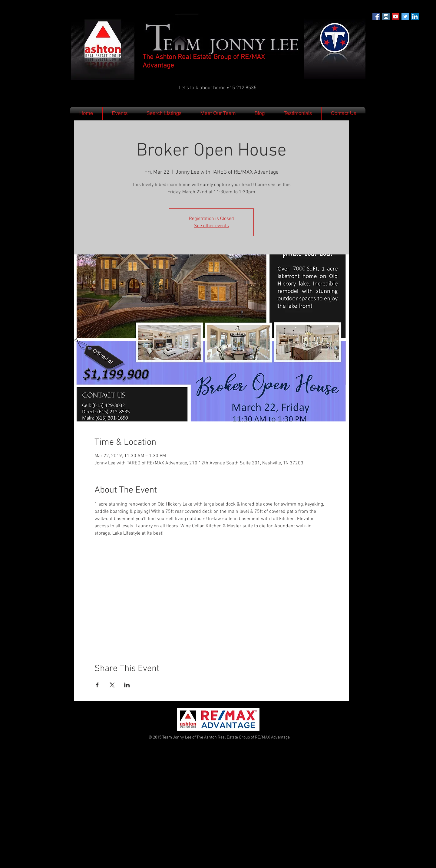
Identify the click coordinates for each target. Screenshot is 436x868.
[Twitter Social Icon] (405, 16)
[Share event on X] (112, 685)
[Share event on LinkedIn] (127, 685)
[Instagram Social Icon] (386, 16)
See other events (211, 226)
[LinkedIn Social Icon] (415, 16)
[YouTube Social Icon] (396, 16)
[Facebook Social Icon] (376, 16)
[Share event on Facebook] (97, 685)
